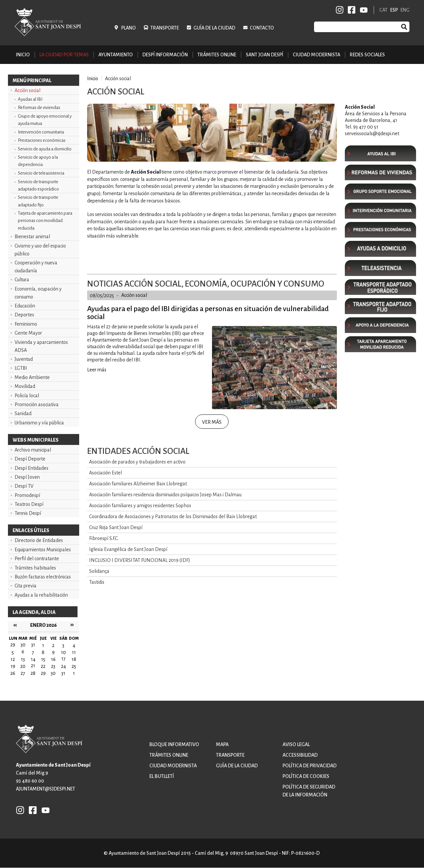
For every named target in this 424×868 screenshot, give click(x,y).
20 (23, 666)
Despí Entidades (31, 468)
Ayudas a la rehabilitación (41, 595)
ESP (394, 10)
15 (43, 659)
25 (74, 666)
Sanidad (23, 413)
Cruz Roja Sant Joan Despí (116, 527)
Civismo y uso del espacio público (40, 250)
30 (53, 673)
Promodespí (27, 495)
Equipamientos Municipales (43, 550)
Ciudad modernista (173, 766)
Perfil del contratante (37, 559)
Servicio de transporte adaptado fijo (38, 201)
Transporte (165, 28)
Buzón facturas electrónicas (43, 577)
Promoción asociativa (37, 405)
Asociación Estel (106, 473)
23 (53, 666)
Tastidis (97, 582)
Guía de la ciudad (214, 28)
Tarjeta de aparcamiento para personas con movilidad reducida (45, 220)
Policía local (27, 396)
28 (33, 673)
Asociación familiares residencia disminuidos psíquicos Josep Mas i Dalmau (165, 495)
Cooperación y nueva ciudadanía (36, 267)
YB (363, 10)
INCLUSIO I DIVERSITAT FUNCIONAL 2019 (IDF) (140, 560)
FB (350, 10)
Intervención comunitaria (41, 132)
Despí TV (24, 486)
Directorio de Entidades (39, 540)
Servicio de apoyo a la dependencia (38, 161)
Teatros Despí (29, 504)
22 (43, 666)
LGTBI (21, 368)
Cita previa (26, 586)
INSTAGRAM (340, 10)
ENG (405, 10)
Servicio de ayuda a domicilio (45, 149)
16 (53, 659)
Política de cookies (306, 776)
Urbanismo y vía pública (39, 423)
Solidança (99, 571)
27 (23, 673)
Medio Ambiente (32, 377)
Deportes (24, 315)
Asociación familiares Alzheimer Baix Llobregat (138, 484)
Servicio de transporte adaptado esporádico (38, 185)
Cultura (22, 280)
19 (13, 666)
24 (63, 666)
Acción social (27, 90)
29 (43, 673)
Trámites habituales (35, 568)
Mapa (222, 744)
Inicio (23, 55)
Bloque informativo (174, 744)
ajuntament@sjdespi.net (46, 789)
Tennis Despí (28, 513)
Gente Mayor (28, 333)
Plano (129, 28)
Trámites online (217, 55)
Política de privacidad (310, 766)
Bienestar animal (32, 237)
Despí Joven (27, 477)
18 (74, 659)
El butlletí (162, 776)
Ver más (212, 422)
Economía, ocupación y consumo (38, 293)
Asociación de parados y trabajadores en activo (137, 462)
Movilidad (25, 386)
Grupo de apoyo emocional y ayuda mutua (45, 120)
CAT (383, 10)
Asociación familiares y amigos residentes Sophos (140, 506)
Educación (25, 306)
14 (33, 659)
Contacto (262, 28)
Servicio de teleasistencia (41, 173)
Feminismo (26, 324)
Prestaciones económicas (42, 140)
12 (13, 659)
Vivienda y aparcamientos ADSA (41, 346)
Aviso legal (296, 744)
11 (74, 652)
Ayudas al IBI (30, 99)
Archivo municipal (33, 450)
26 (13, 673)
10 (63, 652)
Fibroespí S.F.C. (104, 538)
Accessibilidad (300, 755)
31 (63, 673)
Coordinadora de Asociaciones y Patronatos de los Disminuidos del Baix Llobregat (173, 516)
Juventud (24, 359)
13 (23, 659)
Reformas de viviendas (39, 108)
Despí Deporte (30, 459)
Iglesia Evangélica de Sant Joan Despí (128, 549)
